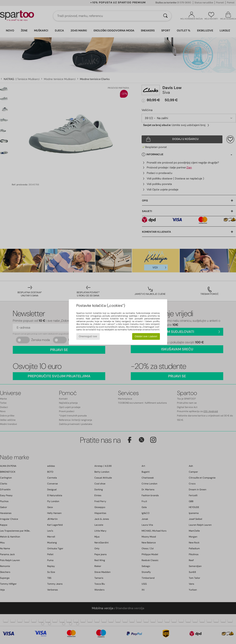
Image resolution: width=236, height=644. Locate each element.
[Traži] (165, 16)
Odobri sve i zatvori (146, 336)
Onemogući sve (88, 336)
